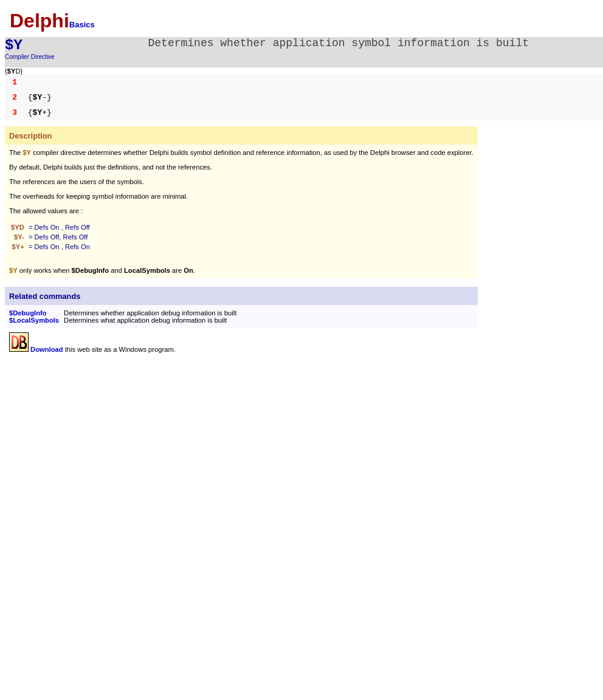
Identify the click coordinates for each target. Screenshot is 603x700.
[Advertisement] (111, 447)
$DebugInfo (28, 313)
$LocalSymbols (34, 320)
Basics (82, 25)
